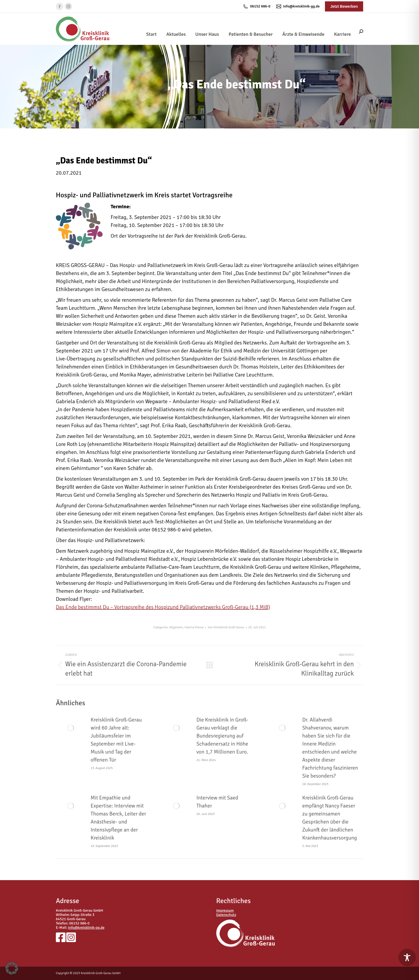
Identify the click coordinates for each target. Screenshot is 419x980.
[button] (12, 968)
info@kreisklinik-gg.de (298, 6)
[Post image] (71, 728)
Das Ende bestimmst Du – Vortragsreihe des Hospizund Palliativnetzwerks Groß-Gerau (163, 607)
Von (226, 627)
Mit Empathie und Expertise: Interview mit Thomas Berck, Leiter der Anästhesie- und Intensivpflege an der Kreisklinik (118, 818)
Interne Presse (194, 627)
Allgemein (176, 627)
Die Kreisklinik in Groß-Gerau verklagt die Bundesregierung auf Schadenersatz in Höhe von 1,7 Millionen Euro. (222, 736)
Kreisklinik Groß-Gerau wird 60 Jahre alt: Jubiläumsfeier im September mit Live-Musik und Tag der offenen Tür (116, 740)
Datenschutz (226, 915)
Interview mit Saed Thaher (217, 802)
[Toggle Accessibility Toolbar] (407, 957)
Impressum (225, 910)
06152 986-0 (257, 6)
